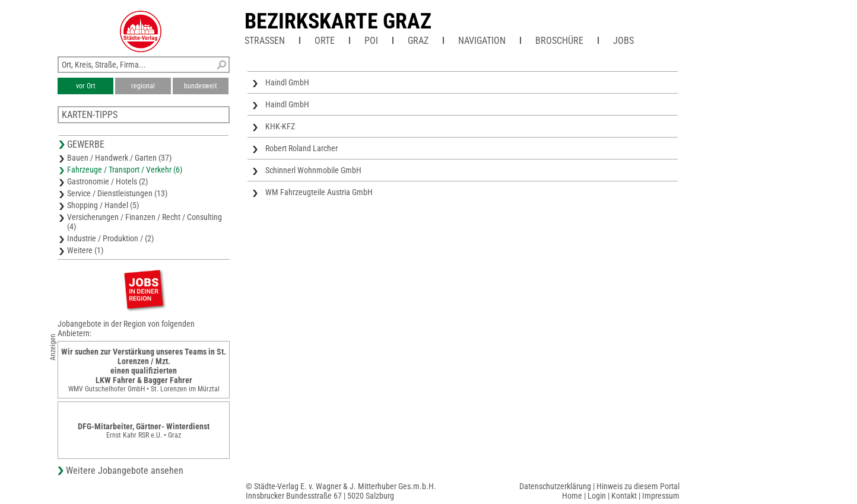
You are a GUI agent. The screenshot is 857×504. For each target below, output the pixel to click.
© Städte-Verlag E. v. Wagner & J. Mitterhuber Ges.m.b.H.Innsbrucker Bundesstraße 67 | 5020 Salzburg (341, 491)
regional (143, 86)
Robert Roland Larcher (301, 148)
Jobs (623, 41)
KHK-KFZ (280, 126)
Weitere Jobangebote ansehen (125, 470)
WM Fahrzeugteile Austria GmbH (319, 192)
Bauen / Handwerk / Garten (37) (119, 158)
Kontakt (624, 496)
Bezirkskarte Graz (338, 21)
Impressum (661, 496)
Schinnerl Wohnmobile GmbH (313, 170)
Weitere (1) (85, 250)
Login (597, 496)
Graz (418, 41)
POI (371, 41)
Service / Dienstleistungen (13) (117, 193)
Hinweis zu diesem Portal (638, 486)
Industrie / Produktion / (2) (110, 238)
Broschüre (559, 41)
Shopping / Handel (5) (103, 205)
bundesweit (201, 86)
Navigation (482, 41)
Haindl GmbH (287, 82)
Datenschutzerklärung (555, 486)
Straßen (265, 41)
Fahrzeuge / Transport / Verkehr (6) (125, 170)
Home (572, 496)
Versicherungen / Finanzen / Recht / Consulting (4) (145, 222)
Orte (325, 41)
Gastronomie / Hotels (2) (107, 181)
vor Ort (86, 86)
